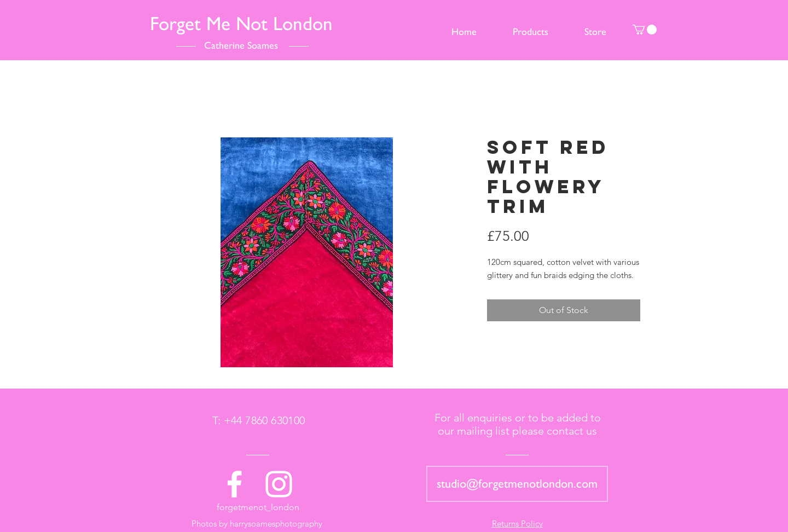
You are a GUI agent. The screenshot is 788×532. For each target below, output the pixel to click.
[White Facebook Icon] (234, 484)
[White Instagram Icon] (279, 484)
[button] (645, 30)
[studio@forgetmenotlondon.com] (517, 484)
